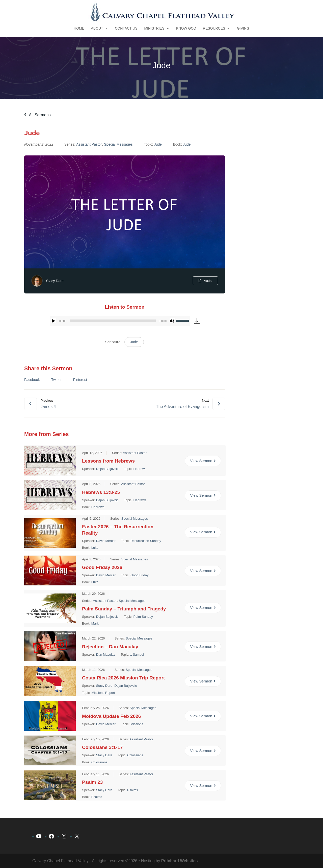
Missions (137, 724)
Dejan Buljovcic (107, 469)
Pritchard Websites (180, 861)
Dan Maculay (106, 654)
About (97, 28)
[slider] (113, 321)
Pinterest (80, 380)
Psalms (133, 790)
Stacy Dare (55, 281)
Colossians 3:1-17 (102, 747)
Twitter (56, 380)
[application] (120, 321)
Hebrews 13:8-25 (101, 492)
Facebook (32, 380)
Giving (243, 28)
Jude (158, 144)
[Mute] (172, 321)
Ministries (154, 28)
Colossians (135, 755)
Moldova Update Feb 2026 (111, 716)
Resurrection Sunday (146, 541)
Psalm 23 (92, 782)
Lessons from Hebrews (108, 461)
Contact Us (126, 28)
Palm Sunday (143, 616)
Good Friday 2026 (102, 567)
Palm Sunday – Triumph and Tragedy (124, 609)
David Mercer (106, 541)
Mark (95, 623)
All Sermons (37, 115)
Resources (214, 28)
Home (79, 28)
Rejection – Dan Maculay (110, 646)
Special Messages (118, 144)
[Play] (54, 321)
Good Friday (140, 575)
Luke (95, 548)
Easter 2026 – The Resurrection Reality (118, 530)
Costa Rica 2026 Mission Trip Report (123, 678)
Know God (186, 28)
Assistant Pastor (89, 144)
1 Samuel (137, 654)
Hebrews (140, 469)
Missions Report (103, 692)
